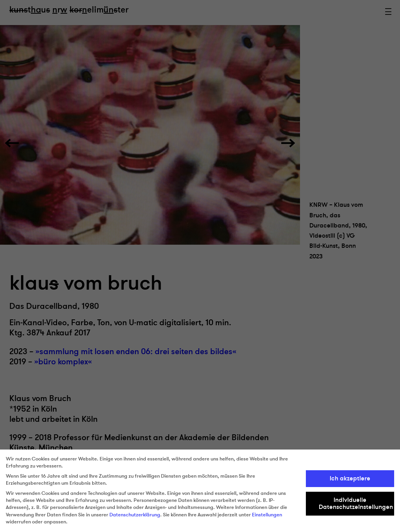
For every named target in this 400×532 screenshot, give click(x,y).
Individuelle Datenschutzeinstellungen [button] (356, 503)
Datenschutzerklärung (135, 515)
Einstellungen (267, 515)
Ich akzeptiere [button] (350, 478)
